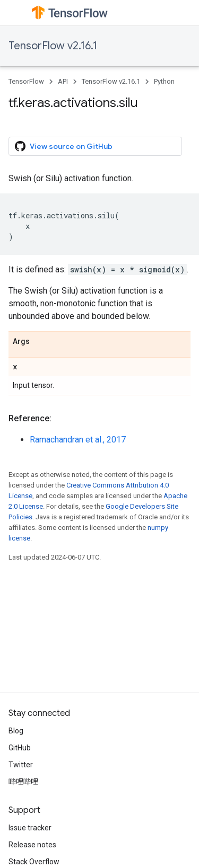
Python (164, 81)
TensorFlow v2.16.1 (53, 46)
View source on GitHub (64, 146)
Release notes (32, 845)
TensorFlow (26, 81)
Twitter (21, 765)
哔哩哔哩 (23, 782)
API (63, 81)
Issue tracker (30, 828)
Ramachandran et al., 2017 (78, 440)
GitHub (20, 748)
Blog (16, 731)
